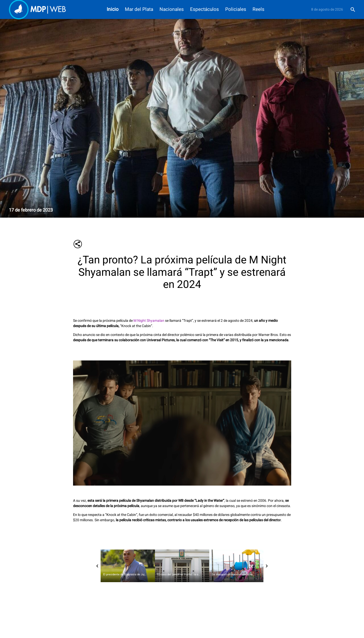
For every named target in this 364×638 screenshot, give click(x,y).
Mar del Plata (139, 9)
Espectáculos (204, 9)
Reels (258, 9)
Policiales (236, 9)
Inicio (113, 9)
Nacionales (172, 9)
